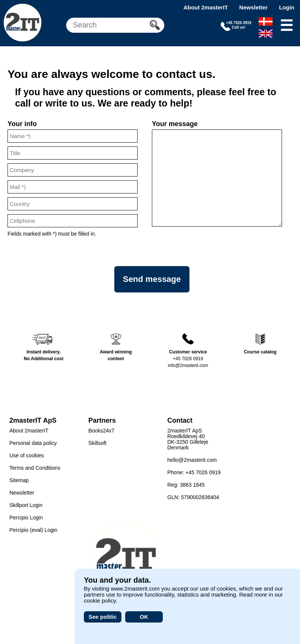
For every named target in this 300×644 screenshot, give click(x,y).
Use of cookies (27, 455)
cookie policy (100, 601)
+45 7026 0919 (188, 359)
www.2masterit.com (135, 588)
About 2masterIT (206, 7)
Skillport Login (26, 505)
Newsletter (253, 7)
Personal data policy (33, 443)
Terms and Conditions (35, 468)
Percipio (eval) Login (33, 530)
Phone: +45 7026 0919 (194, 472)
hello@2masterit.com (192, 460)
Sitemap (19, 480)
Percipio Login (26, 518)
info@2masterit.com (188, 365)
